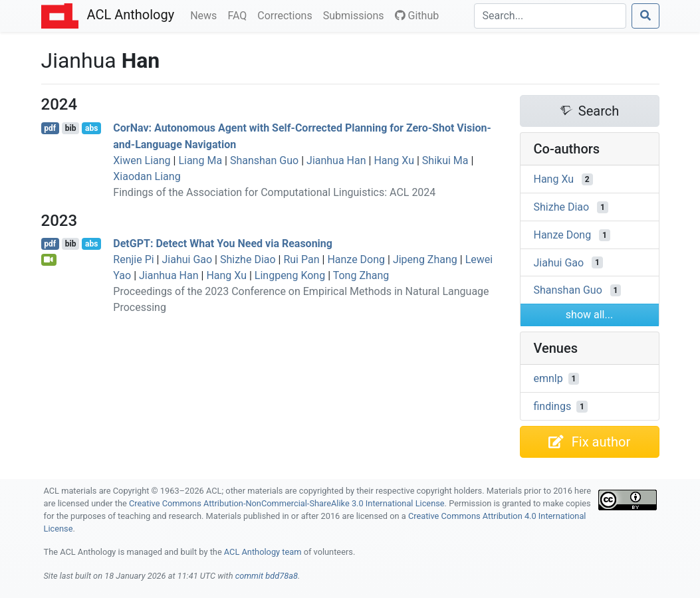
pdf (50, 128)
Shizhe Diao (248, 259)
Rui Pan (301, 259)
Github (417, 16)
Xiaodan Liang (147, 176)
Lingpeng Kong (290, 275)
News (206, 15)
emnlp (548, 378)
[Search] (550, 16)
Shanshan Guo (264, 160)
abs (91, 128)
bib (71, 128)
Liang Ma (200, 160)
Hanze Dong (356, 259)
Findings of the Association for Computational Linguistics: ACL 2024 (274, 192)
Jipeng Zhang (425, 259)
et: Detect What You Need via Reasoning (223, 244)
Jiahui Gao (187, 259)
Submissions (356, 15)
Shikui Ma (445, 160)
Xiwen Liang (142, 160)
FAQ (240, 15)
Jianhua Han (336, 160)
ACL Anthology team (263, 552)
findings (553, 406)
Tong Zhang (361, 275)
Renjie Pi (133, 259)
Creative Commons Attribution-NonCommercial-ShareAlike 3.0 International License (287, 503)
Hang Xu (394, 160)
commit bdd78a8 (267, 576)
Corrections (287, 15)
